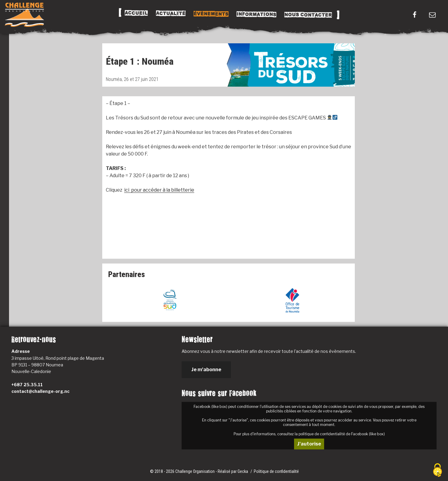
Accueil (136, 13)
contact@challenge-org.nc (40, 391)
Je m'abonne (206, 370)
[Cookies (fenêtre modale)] (437, 471)
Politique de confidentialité (276, 471)
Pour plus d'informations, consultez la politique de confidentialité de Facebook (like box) (309, 434)
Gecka (243, 471)
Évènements (211, 14)
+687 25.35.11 (27, 385)
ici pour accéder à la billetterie (159, 190)
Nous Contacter (308, 15)
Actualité (170, 14)
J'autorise (309, 444)
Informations (256, 14)
